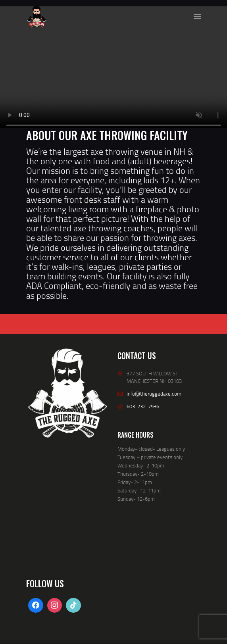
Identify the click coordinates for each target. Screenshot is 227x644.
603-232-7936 (143, 406)
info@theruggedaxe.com (154, 394)
